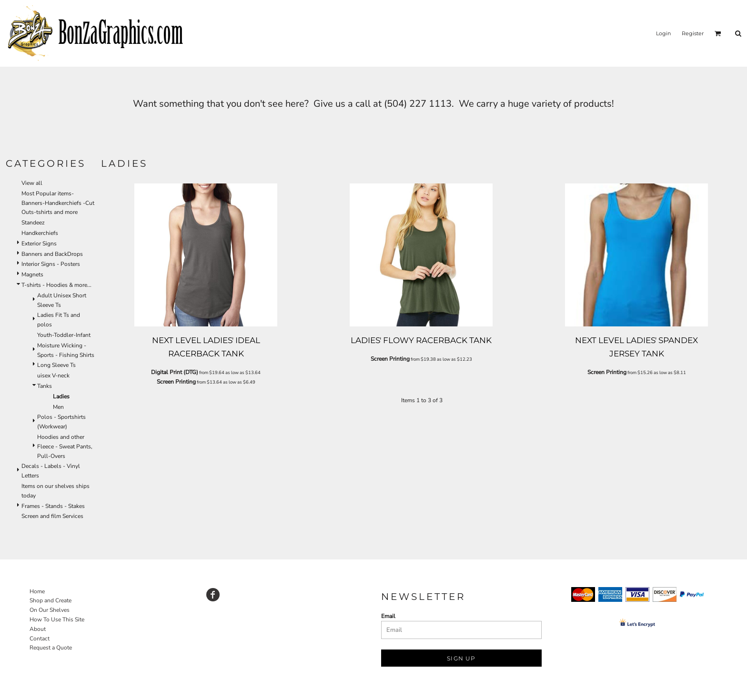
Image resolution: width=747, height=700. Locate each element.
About (38, 629)
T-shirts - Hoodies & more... (56, 285)
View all (32, 183)
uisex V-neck (53, 375)
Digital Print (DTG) (175, 372)
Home (37, 591)
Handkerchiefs (40, 233)
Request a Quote (51, 648)
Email (388, 616)
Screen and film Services (52, 516)
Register (693, 33)
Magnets (32, 274)
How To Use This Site (57, 619)
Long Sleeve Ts (56, 365)
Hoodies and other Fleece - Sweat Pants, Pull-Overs (65, 446)
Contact (40, 639)
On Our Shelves (50, 610)
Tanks (45, 386)
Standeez (33, 223)
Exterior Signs (39, 243)
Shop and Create (50, 600)
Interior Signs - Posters (51, 264)
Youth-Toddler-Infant (64, 335)
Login (663, 33)
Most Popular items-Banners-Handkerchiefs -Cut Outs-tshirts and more (58, 203)
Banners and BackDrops (52, 254)
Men (58, 407)
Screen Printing (176, 382)
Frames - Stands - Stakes (53, 506)
